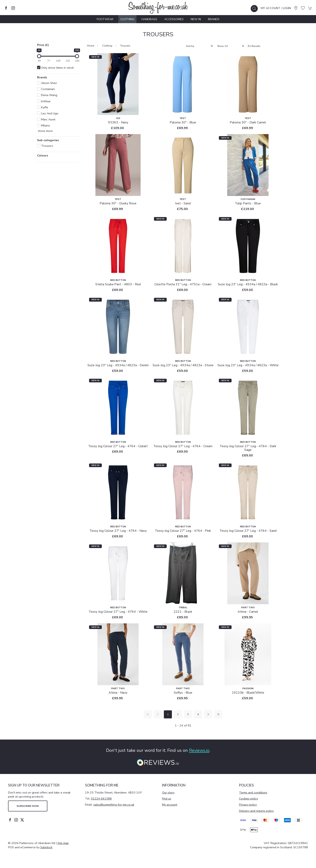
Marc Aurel (46, 119)
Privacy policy (248, 805)
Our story (168, 792)
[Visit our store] (296, 8)
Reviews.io (199, 750)
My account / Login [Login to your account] (276, 8)
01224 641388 (101, 799)
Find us (167, 799)
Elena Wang (47, 95)
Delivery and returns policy (256, 811)
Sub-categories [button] (48, 140)
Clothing (107, 46)
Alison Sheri (47, 83)
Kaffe (43, 107)
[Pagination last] (218, 714)
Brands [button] (42, 78)
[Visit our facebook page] (6, 8)
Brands (214, 19)
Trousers (45, 146)
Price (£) (43, 45)
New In (196, 19)
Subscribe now (28, 806)
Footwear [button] (105, 19)
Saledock (46, 847)
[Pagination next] (208, 714)
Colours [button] (43, 156)
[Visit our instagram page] (13, 8)
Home (91, 46)
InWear (44, 101)
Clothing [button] (127, 19)
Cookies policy (248, 799)
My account (170, 805)
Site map (63, 843)
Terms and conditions (253, 792)
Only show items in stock (55, 68)
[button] (254, 9)
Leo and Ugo (48, 113)
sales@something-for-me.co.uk (114, 805)
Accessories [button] (174, 19)
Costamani (46, 89)
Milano (44, 125)
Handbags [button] (149, 19)
